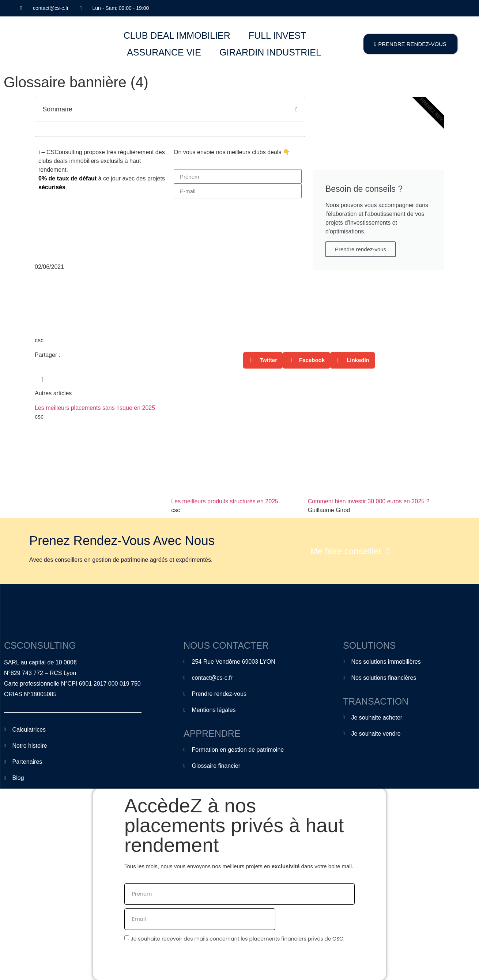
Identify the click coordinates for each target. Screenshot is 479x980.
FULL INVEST (277, 35)
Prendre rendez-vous (361, 249)
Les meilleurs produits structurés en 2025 (225, 501)
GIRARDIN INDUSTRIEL (270, 52)
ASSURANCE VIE (164, 52)
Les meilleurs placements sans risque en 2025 (95, 408)
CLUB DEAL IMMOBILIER (177, 35)
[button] (297, 110)
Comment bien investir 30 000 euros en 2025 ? (369, 501)
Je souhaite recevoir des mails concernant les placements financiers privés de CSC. (237, 939)
